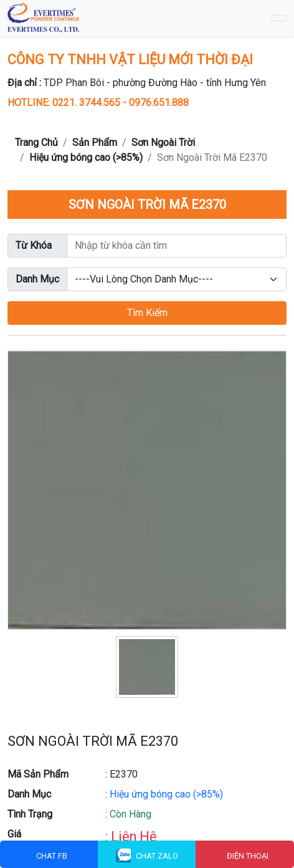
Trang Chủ (36, 142)
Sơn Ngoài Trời (163, 142)
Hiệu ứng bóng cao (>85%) (86, 157)
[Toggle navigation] (278, 18)
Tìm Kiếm (147, 313)
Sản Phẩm (95, 142)
